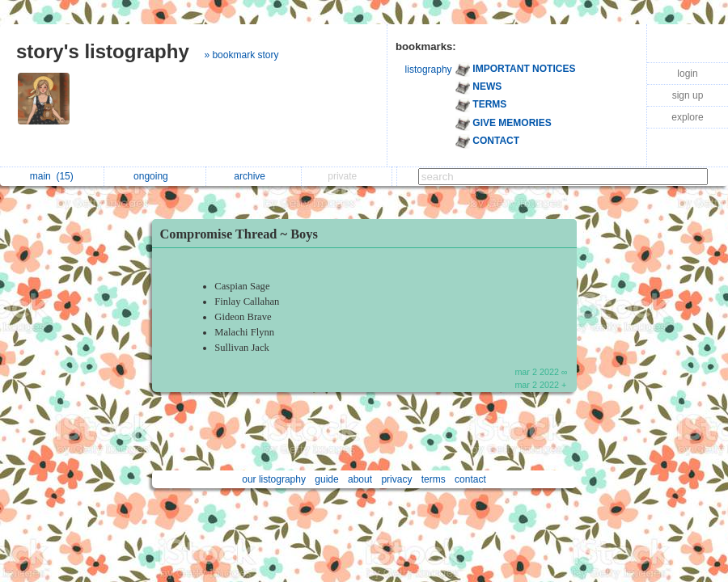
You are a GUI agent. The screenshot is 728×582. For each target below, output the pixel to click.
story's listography (103, 51)
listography (429, 70)
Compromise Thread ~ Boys (239, 234)
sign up (688, 95)
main (52, 176)
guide (326, 479)
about (360, 479)
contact (470, 479)
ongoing (155, 176)
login (687, 74)
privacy (396, 479)
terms (434, 479)
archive (254, 176)
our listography (274, 479)
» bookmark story (241, 55)
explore (687, 117)
